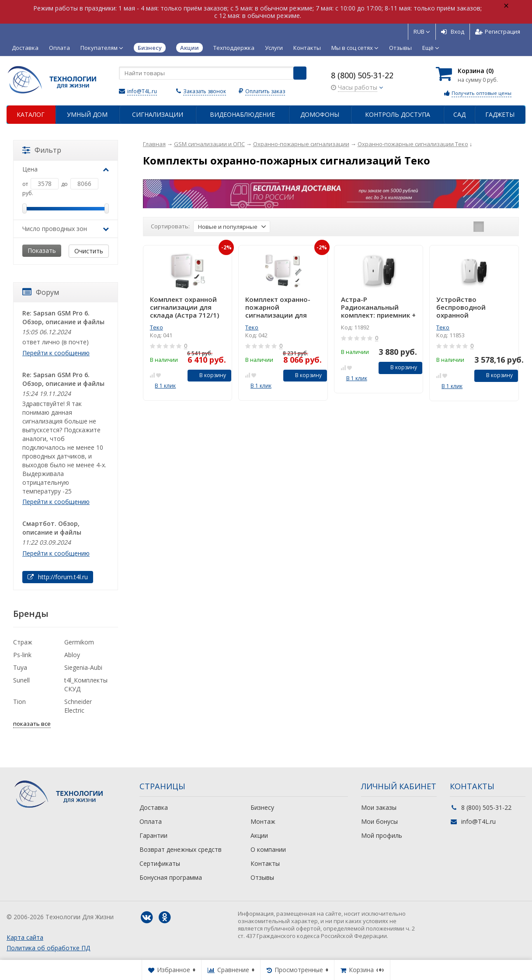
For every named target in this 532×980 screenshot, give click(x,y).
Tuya (20, 667)
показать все (32, 724)
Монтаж (263, 821)
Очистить (89, 251)
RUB (422, 31)
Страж (23, 642)
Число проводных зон (66, 229)
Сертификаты (160, 863)
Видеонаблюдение (242, 114)
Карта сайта (25, 937)
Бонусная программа (171, 877)
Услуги (274, 48)
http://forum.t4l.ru (58, 577)
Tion (19, 702)
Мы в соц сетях (355, 48)
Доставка (25, 48)
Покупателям (102, 48)
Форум (41, 292)
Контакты (307, 48)
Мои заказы (379, 807)
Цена (66, 169)
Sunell (21, 680)
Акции (259, 835)
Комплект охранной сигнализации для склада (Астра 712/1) (184, 307)
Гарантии (153, 835)
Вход (453, 31)
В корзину (208, 375)
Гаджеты (500, 114)
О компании (268, 849)
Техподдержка (234, 48)
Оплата (59, 48)
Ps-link (22, 655)
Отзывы (400, 48)
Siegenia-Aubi (83, 667)
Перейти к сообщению (56, 353)
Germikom (79, 642)
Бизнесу (262, 807)
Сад (459, 114)
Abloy (72, 655)
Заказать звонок (205, 91)
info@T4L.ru (142, 91)
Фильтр (42, 150)
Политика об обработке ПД (48, 948)
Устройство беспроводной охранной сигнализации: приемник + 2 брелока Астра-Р (473, 307)
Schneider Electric (78, 706)
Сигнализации (158, 114)
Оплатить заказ (265, 91)
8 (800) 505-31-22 (362, 75)
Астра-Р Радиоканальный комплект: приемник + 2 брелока (378, 307)
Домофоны (320, 114)
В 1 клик (165, 386)
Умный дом (87, 114)
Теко (156, 327)
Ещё (431, 48)
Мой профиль (382, 835)
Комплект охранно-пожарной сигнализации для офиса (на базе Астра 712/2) (281, 307)
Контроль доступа (398, 114)
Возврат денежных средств (181, 849)
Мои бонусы (379, 821)
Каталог (31, 114)
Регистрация (498, 31)
